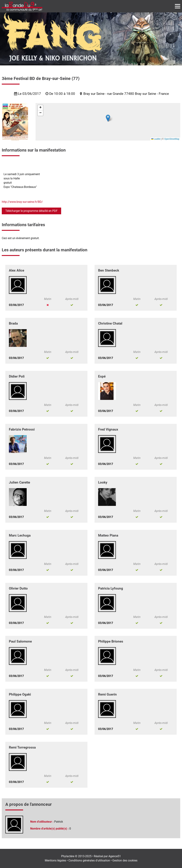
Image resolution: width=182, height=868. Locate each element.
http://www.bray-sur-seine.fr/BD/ (22, 202)
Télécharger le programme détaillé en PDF (31, 211)
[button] (108, 118)
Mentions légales (55, 860)
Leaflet (156, 139)
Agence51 (115, 856)
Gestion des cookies (125, 860)
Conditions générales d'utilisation (89, 860)
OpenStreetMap (172, 139)
